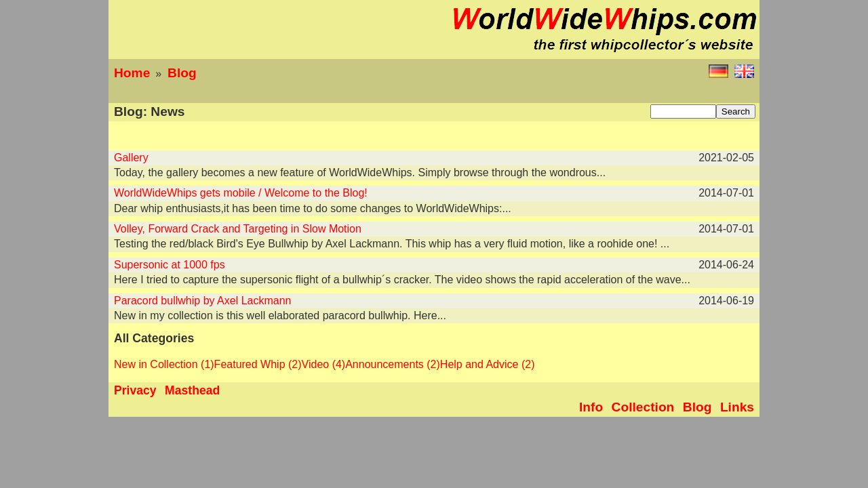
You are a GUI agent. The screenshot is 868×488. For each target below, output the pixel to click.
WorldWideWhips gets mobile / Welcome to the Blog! (241, 193)
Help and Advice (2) (488, 364)
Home (132, 73)
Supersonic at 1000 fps (170, 265)
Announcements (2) (393, 364)
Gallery (131, 158)
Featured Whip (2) (258, 364)
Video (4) (324, 364)
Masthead (192, 390)
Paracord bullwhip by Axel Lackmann (202, 301)
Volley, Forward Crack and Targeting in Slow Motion (238, 229)
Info (591, 407)
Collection (643, 407)
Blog (182, 73)
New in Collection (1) (164, 364)
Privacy (135, 390)
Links (737, 407)
